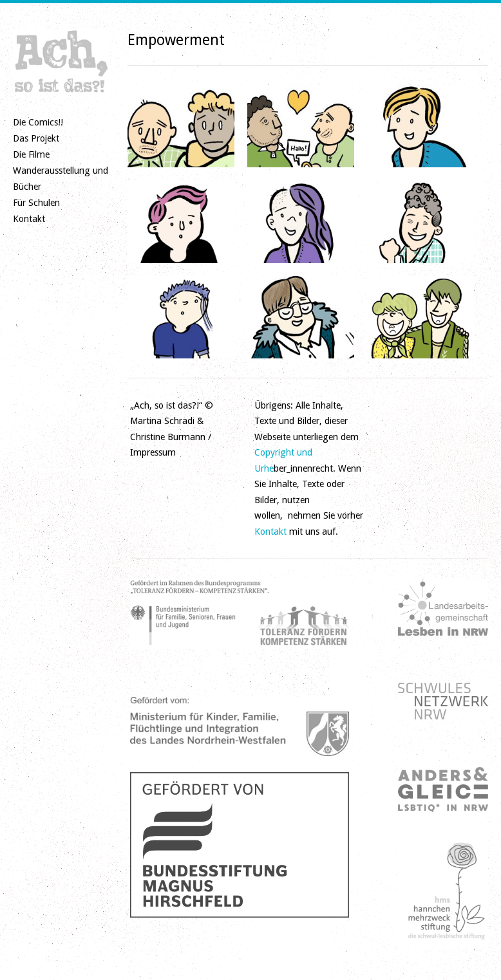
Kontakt (29, 219)
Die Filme (31, 154)
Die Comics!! (38, 122)
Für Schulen (36, 203)
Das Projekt (36, 138)
